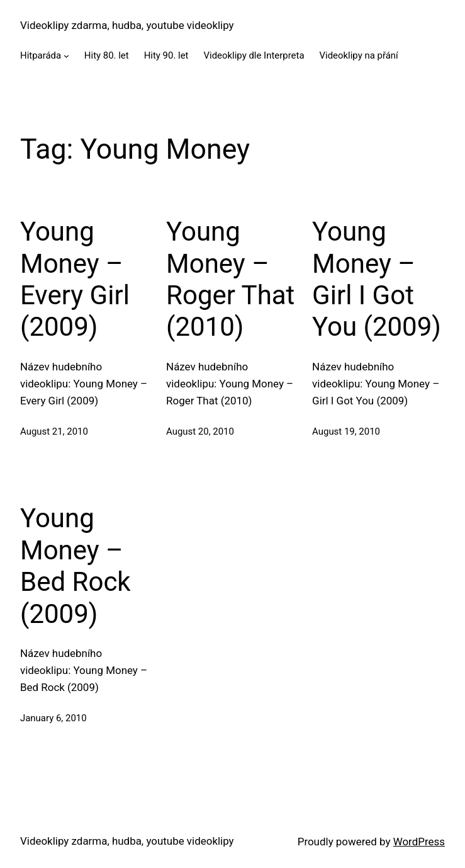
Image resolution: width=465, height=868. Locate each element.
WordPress (419, 842)
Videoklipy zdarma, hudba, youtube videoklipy (127, 25)
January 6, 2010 (53, 718)
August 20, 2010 (200, 431)
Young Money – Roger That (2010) (230, 279)
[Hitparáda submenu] (66, 56)
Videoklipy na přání (359, 55)
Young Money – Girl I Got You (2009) (377, 279)
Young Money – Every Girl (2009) (75, 279)
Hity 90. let (166, 55)
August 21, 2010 (54, 431)
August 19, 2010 (346, 431)
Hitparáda (41, 55)
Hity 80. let (107, 55)
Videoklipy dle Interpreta (254, 55)
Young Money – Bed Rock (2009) (76, 566)
